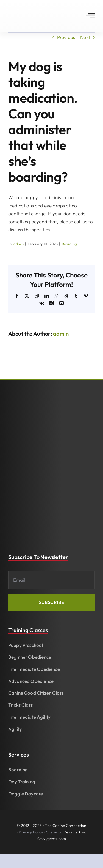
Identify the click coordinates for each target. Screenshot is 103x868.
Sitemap (53, 832)
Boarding (69, 244)
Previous (66, 37)
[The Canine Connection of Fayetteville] (29, 8)
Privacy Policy (31, 832)
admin (19, 244)
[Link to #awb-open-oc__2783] (90, 16)
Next (85, 37)
